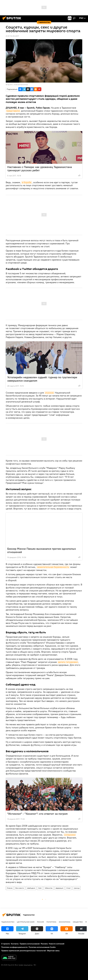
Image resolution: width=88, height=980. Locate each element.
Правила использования (30, 944)
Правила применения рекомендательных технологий (24, 951)
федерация (59, 888)
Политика (51, 922)
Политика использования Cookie (42, 947)
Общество (78, 922)
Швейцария (31, 888)
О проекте (6, 944)
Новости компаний (56, 944)
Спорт (68, 888)
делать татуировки (68, 662)
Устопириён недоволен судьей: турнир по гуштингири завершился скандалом (42, 379)
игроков (49, 393)
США (40, 888)
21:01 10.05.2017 (12, 36)
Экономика (65, 922)
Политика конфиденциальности (14, 947)
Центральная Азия (26, 922)
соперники (70, 835)
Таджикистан (8, 922)
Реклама (44, 944)
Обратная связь (53, 951)
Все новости (20, 888)
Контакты (15, 944)
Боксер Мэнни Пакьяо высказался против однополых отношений (42, 550)
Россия (40, 922)
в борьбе (27, 182)
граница (77, 888)
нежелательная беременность (53, 567)
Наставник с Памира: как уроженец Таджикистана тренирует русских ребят (40, 169)
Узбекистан (49, 888)
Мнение (10, 888)
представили (13, 111)
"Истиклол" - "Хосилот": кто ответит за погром (37, 814)
